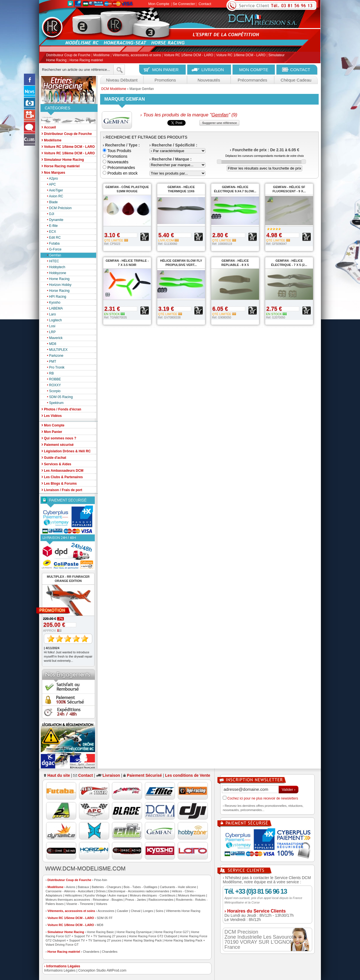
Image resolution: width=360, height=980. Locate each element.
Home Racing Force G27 (172, 932)
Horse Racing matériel (86, 60)
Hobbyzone (55, 273)
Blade (51, 202)
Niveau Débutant (122, 80)
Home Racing (57, 279)
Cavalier (123, 911)
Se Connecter (184, 4)
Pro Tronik (54, 367)
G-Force (53, 249)
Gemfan (53, 255)
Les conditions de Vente (188, 775)
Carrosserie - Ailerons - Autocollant (69, 891)
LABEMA (53, 308)
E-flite (51, 226)
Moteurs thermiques (192, 895)
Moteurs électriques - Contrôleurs (153, 895)
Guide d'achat (54, 457)
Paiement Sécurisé (144, 775)
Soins (159, 911)
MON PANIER (165, 70)
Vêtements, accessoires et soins (137, 55)
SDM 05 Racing (58, 397)
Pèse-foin (100, 880)
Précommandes (252, 80)
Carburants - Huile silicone (178, 887)
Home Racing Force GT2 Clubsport (153, 936)
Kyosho (52, 302)
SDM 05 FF (105, 918)
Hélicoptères (73, 895)
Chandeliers (91, 952)
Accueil (49, 127)
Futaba (52, 243)
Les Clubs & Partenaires (62, 477)
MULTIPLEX (56, 350)
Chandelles (110, 952)
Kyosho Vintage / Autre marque (106, 895)
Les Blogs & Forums (59, 483)
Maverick (53, 338)
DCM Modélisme (114, 89)
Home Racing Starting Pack (143, 940)
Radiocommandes (161, 900)
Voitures (102, 904)
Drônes (101, 891)
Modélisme (102, 55)
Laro (50, 314)
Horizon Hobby (58, 285)
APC (50, 184)
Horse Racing (57, 291)
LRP (50, 332)
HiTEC (52, 261)
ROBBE (53, 379)
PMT (50, 362)
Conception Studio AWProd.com (102, 970)
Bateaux (84, 887)
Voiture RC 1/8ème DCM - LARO (241, 55)
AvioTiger (54, 190)
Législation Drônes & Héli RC (66, 451)
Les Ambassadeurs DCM (62, 470)
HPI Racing (55, 297)
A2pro (51, 179)
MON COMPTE (254, 70)
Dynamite (54, 220)
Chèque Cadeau (296, 80)
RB (49, 373)
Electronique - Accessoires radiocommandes (139, 891)
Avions (71, 887)
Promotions (165, 80)
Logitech (53, 320)
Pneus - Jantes (136, 900)
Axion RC (54, 196)
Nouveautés (209, 80)
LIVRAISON (213, 70)
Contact (205, 4)
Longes (148, 911)
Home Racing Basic (101, 932)
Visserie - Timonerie (80, 904)
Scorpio (52, 391)
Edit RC (52, 238)
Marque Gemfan (142, 89)
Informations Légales (60, 970)
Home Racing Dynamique (134, 932)
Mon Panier (52, 431)
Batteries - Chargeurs (106, 887)
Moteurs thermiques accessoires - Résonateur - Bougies (84, 900)
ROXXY (53, 385)
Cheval (136, 911)
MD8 (50, 344)
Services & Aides (56, 464)
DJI (49, 214)
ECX (50, 232)
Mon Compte (159, 4)
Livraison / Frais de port (62, 490)
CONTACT (300, 70)
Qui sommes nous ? (59, 438)
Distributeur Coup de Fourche (68, 55)
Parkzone (54, 356)
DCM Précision (58, 208)
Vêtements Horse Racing (183, 911)
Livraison (111, 775)
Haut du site (59, 775)
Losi (50, 326)
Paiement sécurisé (58, 444)
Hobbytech (55, 267)
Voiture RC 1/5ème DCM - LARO (189, 55)
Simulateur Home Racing (66, 932)
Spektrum (54, 403)
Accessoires (106, 911)
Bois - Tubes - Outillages (140, 887)
